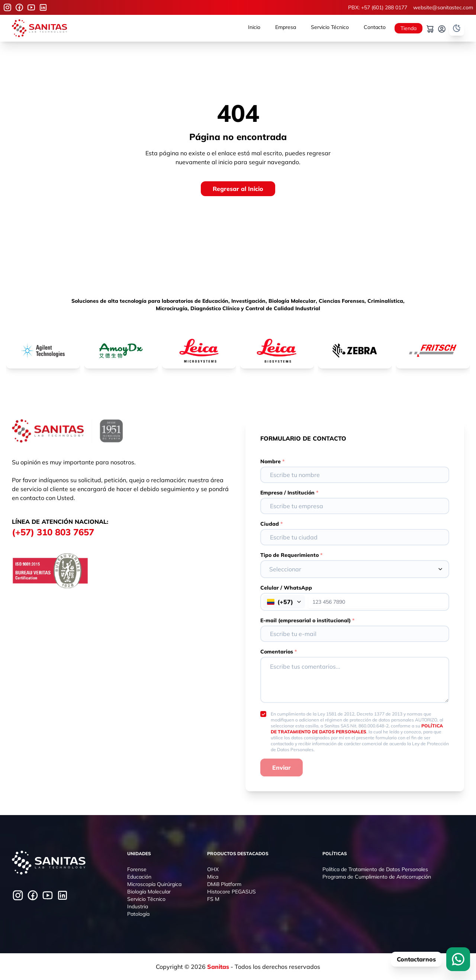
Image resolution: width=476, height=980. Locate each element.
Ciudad (271, 524)
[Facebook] (19, 7)
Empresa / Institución (289, 493)
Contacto (375, 27)
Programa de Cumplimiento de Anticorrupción (377, 877)
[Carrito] (430, 29)
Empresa (286, 27)
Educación (139, 877)
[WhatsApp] (458, 959)
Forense (137, 869)
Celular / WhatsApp (286, 588)
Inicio (254, 27)
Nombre (272, 461)
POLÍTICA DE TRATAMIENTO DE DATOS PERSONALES (357, 729)
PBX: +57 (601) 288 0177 (378, 7)
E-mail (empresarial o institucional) (307, 620)
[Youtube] (31, 7)
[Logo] (39, 28)
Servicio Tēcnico (146, 899)
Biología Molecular (149, 892)
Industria (138, 906)
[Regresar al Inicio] (238, 189)
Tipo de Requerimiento (291, 555)
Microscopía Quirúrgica (154, 884)
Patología (138, 914)
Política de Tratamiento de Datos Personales (375, 869)
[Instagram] (7, 7)
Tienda (409, 28)
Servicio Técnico (330, 27)
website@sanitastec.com (443, 7)
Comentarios (279, 652)
